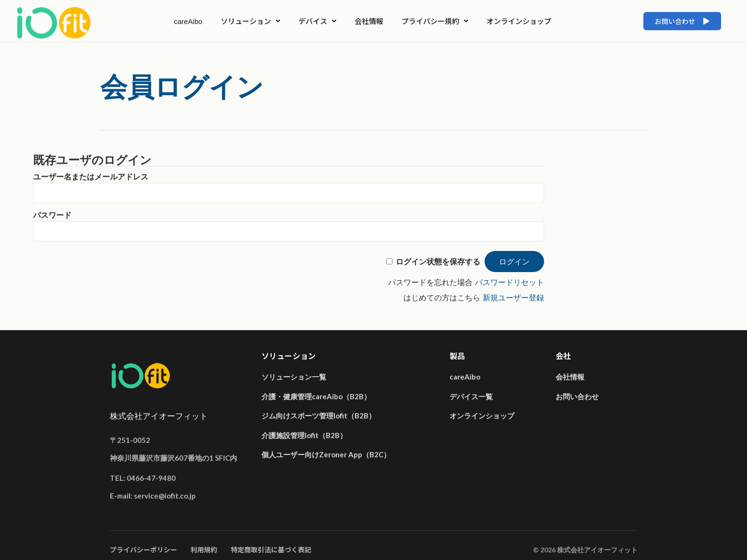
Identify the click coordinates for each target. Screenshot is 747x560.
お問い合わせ (577, 396)
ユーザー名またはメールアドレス (91, 177)
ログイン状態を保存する (438, 262)
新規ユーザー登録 (513, 298)
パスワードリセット (510, 282)
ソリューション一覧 (294, 377)
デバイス (317, 21)
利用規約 (204, 549)
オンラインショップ (519, 21)
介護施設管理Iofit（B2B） (304, 435)
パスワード (52, 215)
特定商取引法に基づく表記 (271, 549)
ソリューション (250, 21)
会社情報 (369, 21)
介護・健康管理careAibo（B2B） (316, 396)
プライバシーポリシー (143, 549)
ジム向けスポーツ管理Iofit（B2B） (319, 416)
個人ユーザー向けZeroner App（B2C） (326, 454)
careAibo (188, 21)
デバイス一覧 (471, 396)
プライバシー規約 (435, 21)
